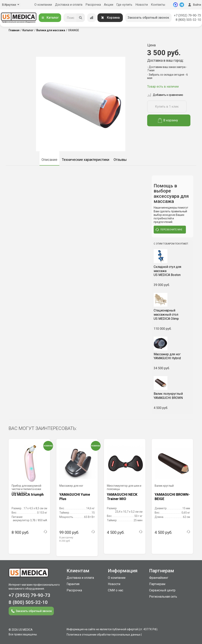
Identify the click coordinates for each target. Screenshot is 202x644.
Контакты (158, 5)
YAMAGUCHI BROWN (173, 396)
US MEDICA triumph (28, 494)
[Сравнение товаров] (92, 18)
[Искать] (81, 18)
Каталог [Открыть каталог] (50, 18)
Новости (142, 5)
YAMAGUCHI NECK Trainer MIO (122, 497)
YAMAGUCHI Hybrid (173, 356)
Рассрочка (93, 5)
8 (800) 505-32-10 (188, 20)
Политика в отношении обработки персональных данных (104, 635)
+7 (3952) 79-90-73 (187, 15)
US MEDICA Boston (173, 271)
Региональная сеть (163, 597)
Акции (109, 5)
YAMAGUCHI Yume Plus (75, 497)
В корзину (168, 120)
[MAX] (175, 5)
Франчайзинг (159, 578)
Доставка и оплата (69, 5)
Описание (49, 160)
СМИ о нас (116, 590)
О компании (43, 5)
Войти (194, 5)
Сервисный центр (162, 590)
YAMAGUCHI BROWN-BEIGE (172, 497)
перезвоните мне (169, 230)
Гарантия (73, 584)
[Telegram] (182, 5)
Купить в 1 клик (167, 107)
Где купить (124, 5)
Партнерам (157, 584)
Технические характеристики (85, 160)
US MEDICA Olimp (173, 315)
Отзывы (120, 160)
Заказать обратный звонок (148, 18)
